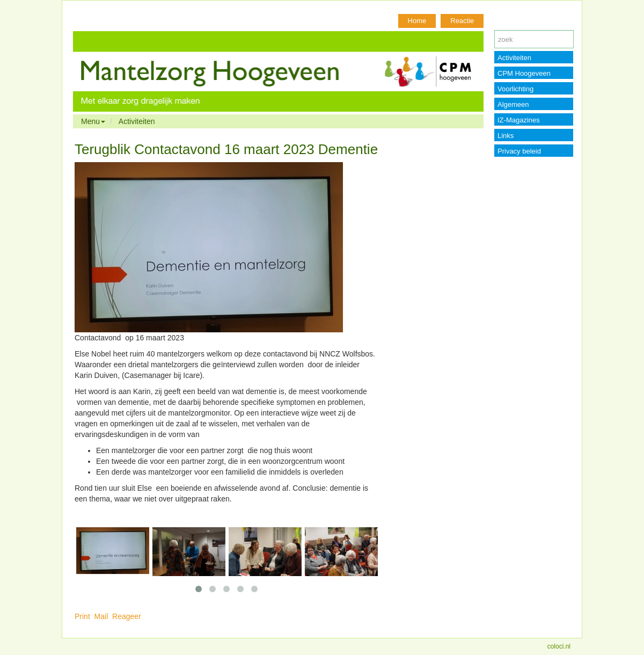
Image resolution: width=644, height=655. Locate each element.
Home (417, 21)
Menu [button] (93, 121)
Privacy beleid (519, 151)
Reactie (462, 21)
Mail (101, 616)
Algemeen (513, 104)
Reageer (127, 616)
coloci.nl (559, 646)
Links (506, 136)
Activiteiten (137, 121)
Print (82, 616)
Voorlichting (515, 89)
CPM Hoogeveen (524, 73)
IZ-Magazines (519, 120)
